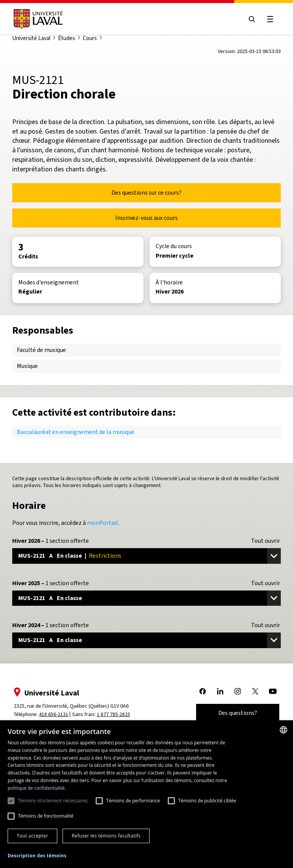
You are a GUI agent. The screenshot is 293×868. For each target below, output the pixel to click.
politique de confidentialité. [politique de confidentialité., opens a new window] (37, 788)
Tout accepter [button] (32, 836)
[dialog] (146, 794)
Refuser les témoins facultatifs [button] (106, 836)
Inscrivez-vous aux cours (146, 218)
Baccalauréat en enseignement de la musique (76, 432)
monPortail (102, 523)
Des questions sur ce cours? (146, 193)
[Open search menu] (252, 19)
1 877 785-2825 (113, 714)
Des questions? (238, 713)
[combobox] (283, 730)
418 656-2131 (54, 714)
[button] (37, 856)
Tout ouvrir (266, 541)
